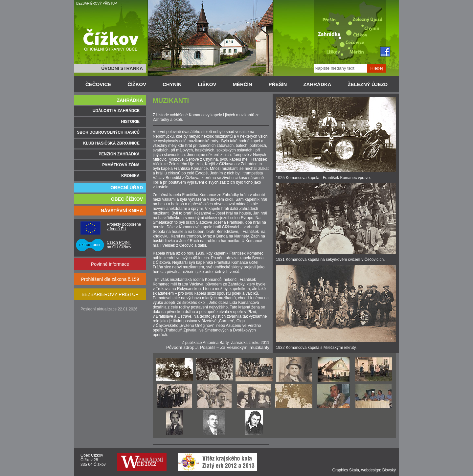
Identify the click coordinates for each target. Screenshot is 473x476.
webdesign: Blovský (379, 470)
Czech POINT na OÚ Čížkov (119, 245)
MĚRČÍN (242, 84)
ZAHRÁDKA (317, 84)
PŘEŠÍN (278, 84)
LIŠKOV (207, 84)
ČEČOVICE (98, 84)
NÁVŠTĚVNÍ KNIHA (122, 211)
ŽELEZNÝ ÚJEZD (368, 84)
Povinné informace (110, 264)
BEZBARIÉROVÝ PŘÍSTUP (97, 3)
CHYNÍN (172, 84)
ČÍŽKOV (137, 84)
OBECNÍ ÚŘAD (127, 188)
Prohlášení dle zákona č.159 (110, 279)
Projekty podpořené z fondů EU (124, 227)
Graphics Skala (346, 470)
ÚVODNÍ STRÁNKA (122, 68)
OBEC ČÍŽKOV (127, 199)
